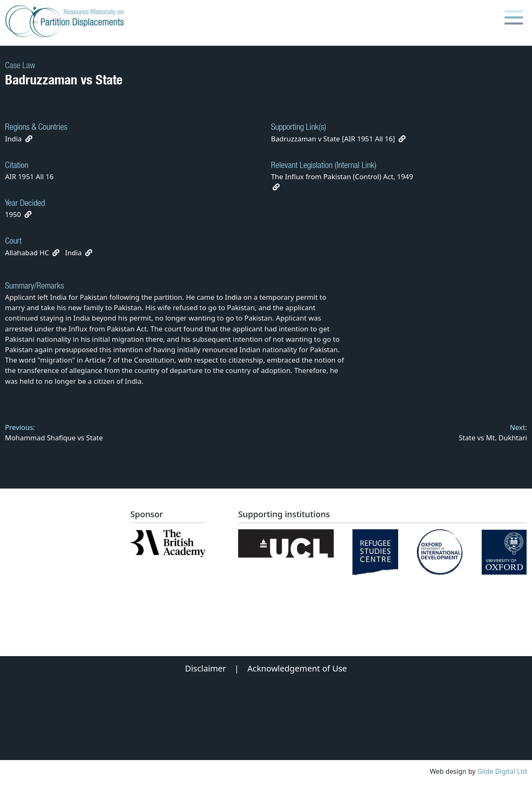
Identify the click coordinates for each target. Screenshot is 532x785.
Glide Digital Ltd (502, 771)
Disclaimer (206, 668)
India (13, 139)
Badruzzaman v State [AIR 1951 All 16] (338, 139)
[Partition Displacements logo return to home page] (66, 22)
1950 (13, 214)
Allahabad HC (27, 253)
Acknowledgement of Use (297, 668)
